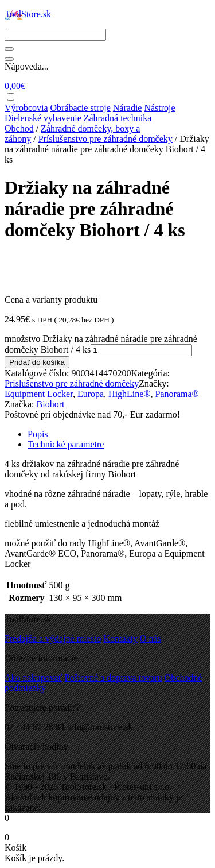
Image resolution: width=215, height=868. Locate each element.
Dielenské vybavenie (43, 118)
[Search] (55, 35)
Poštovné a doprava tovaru (114, 678)
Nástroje (159, 108)
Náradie (128, 108)
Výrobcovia (26, 108)
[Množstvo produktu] (141, 350)
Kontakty (120, 639)
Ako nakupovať (34, 678)
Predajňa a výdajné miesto (53, 639)
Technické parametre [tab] (66, 444)
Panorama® (177, 394)
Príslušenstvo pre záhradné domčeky (105, 139)
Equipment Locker (39, 394)
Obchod (19, 128)
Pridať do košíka (37, 362)
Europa (91, 394)
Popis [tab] (38, 434)
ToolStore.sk (28, 14)
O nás (150, 639)
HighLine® (129, 394)
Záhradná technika (118, 118)
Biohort (51, 404)
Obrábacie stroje (81, 108)
